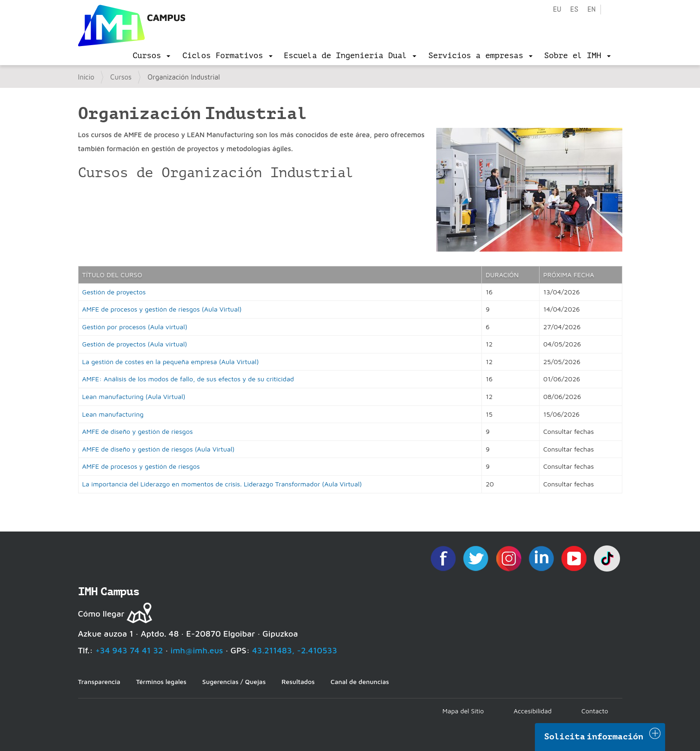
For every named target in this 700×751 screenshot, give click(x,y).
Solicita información (594, 737)
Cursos (121, 77)
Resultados (298, 681)
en (591, 10)
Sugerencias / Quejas (234, 681)
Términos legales (161, 681)
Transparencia (99, 681)
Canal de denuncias (360, 681)
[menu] (151, 56)
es (574, 10)
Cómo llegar (101, 614)
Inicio (86, 77)
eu (557, 10)
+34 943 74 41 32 (129, 650)
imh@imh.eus (197, 650)
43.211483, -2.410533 (295, 650)
